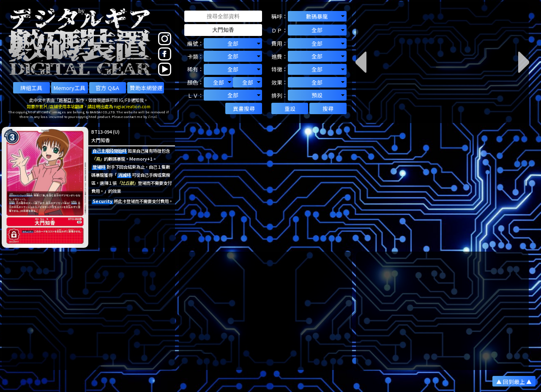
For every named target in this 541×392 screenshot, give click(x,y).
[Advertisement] (88, 311)
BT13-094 (102, 132)
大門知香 (101, 140)
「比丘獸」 (127, 183)
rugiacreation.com (132, 106)
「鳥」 (98, 159)
